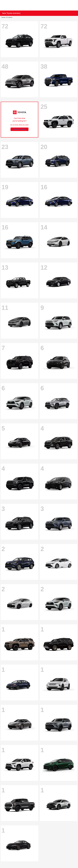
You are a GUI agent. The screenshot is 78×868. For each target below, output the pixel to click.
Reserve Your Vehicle (19, 129)
